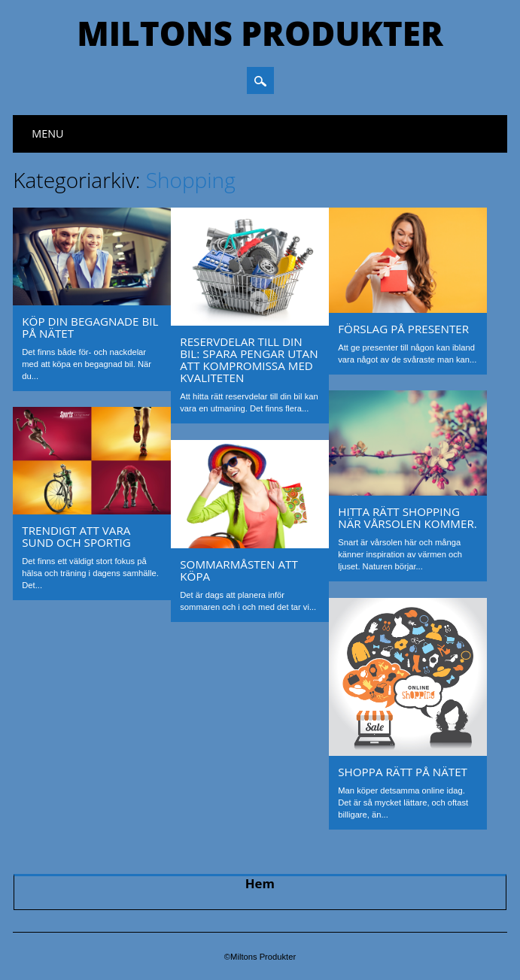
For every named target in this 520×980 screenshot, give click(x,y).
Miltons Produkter (260, 33)
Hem (260, 883)
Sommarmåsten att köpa (239, 570)
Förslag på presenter (403, 329)
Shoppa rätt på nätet (403, 772)
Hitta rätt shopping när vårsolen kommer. (407, 517)
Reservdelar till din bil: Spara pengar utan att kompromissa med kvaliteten (249, 360)
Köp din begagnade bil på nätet (90, 327)
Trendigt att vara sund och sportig (76, 536)
